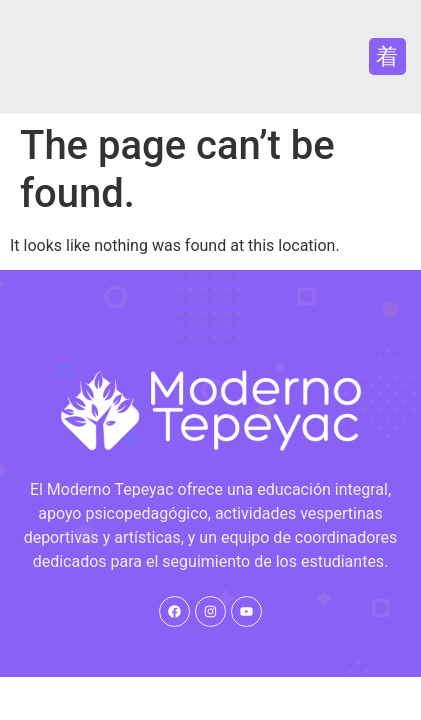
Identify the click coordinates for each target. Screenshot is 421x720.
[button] (387, 56)
